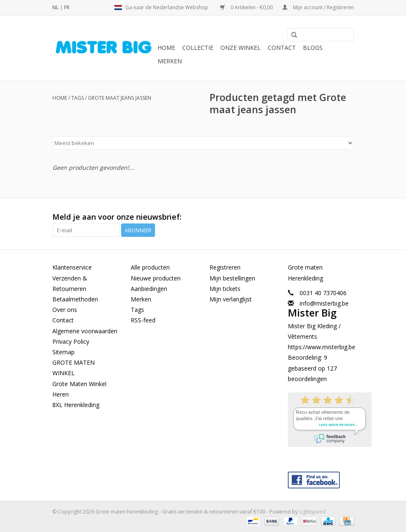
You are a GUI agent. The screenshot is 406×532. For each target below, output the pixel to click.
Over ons (65, 310)
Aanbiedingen (149, 289)
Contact (282, 48)
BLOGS (313, 48)
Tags (78, 98)
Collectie (198, 48)
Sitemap (63, 352)
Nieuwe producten (156, 278)
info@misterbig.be (324, 303)
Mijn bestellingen (232, 278)
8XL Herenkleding (76, 405)
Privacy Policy (71, 341)
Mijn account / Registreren (318, 7)
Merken (170, 61)
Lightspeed (312, 512)
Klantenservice (72, 267)
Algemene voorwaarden (85, 331)
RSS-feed (143, 320)
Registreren (225, 267)
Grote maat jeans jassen (120, 98)
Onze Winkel (240, 48)
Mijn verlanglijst (231, 299)
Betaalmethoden (75, 299)
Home (166, 48)
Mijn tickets (225, 289)
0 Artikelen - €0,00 (247, 7)
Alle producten (150, 267)
